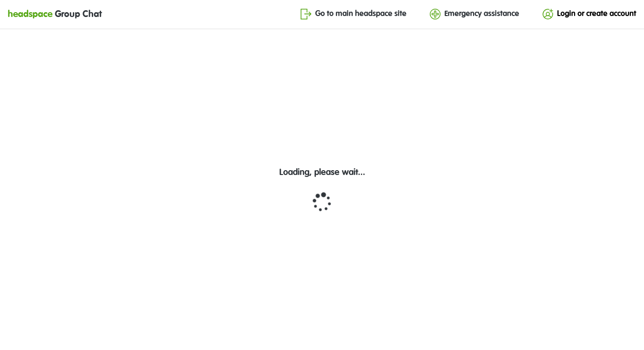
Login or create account (589, 14)
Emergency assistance (475, 14)
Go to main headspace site (354, 14)
